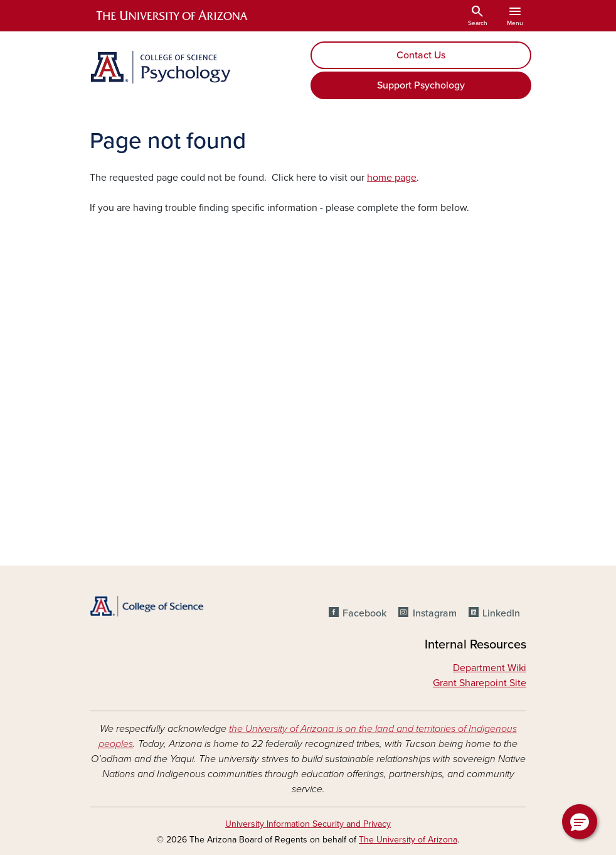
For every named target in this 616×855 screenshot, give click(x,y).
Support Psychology (421, 85)
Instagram (435, 613)
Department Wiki (490, 668)
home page (392, 178)
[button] (580, 822)
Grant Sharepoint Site (480, 683)
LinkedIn (501, 613)
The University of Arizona (408, 840)
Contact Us (421, 55)
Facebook (364, 613)
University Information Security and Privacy (308, 824)
